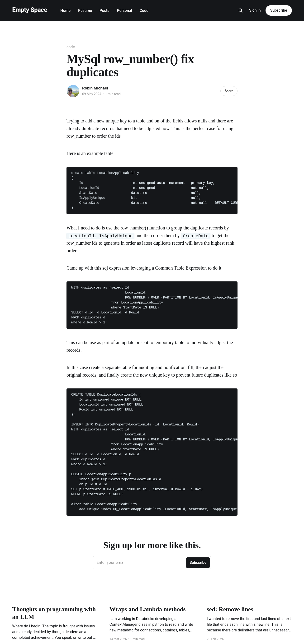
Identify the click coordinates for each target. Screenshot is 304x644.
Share (229, 91)
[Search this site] (241, 10)
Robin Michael (95, 88)
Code (144, 11)
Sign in (255, 10)
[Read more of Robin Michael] (73, 91)
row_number (79, 136)
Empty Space (30, 10)
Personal (124, 11)
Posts (104, 11)
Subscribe (279, 10)
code (71, 47)
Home (65, 11)
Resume (85, 11)
